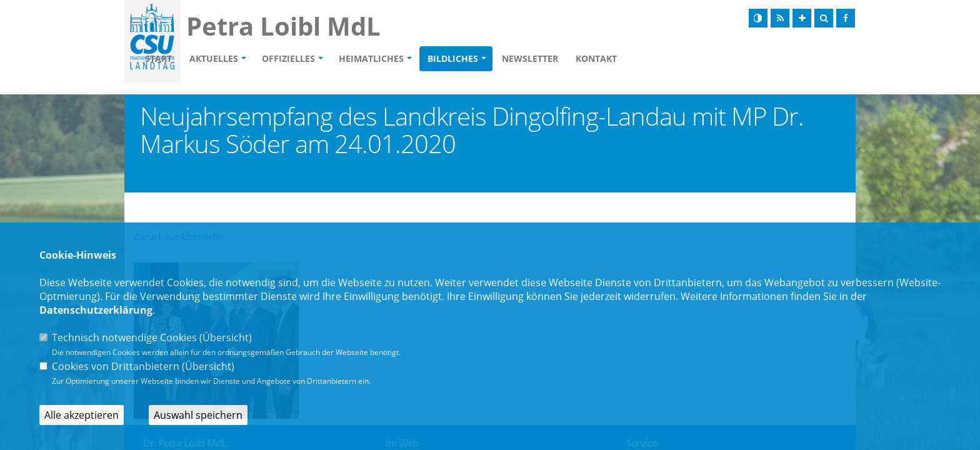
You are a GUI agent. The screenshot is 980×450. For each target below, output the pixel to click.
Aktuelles (286, 60)
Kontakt (668, 60)
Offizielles (360, 60)
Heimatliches (443, 60)
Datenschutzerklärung (96, 310)
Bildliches (525, 60)
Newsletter (602, 60)
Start (230, 60)
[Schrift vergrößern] (802, 18)
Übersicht (226, 337)
